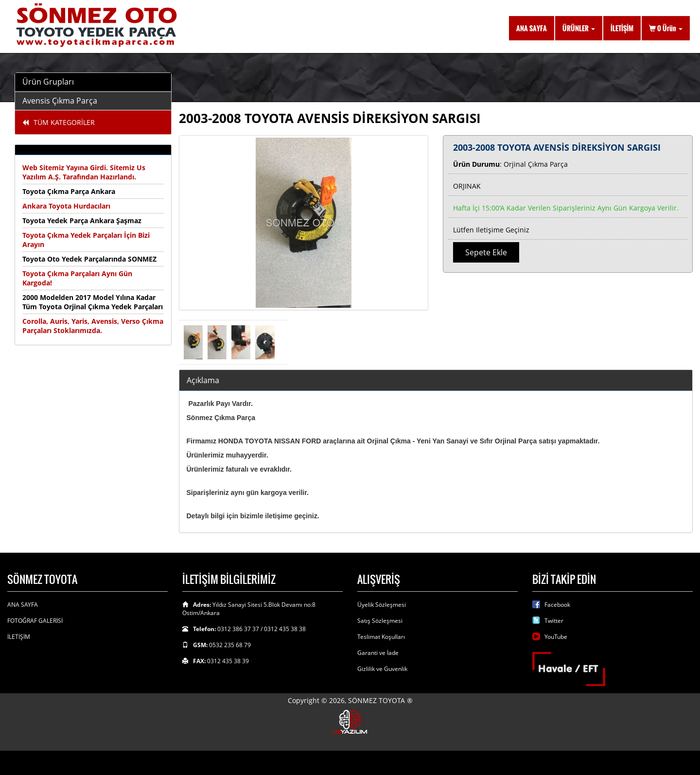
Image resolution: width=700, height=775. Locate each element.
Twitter (554, 621)
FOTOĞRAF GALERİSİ (35, 621)
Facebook (557, 605)
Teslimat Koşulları (381, 637)
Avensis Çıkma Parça (60, 101)
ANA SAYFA (532, 28)
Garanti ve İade (378, 653)
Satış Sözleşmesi (380, 621)
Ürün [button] (666, 28)
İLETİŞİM (622, 28)
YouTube (556, 637)
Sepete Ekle (486, 252)
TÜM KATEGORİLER (59, 122)
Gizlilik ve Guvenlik (382, 669)
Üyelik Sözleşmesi (382, 605)
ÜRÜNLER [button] (579, 28)
